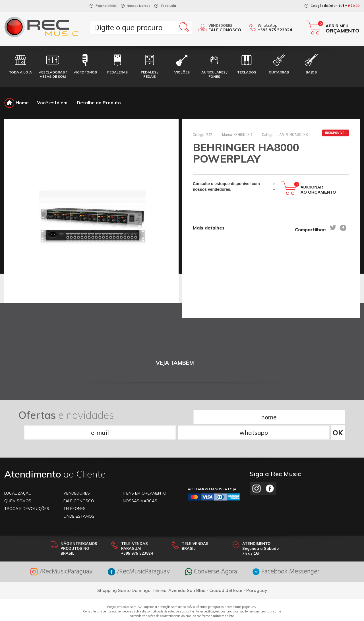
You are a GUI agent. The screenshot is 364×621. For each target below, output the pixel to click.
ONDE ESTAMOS (79, 500)
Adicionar (318, 190)
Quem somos (18, 485)
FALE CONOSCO (79, 485)
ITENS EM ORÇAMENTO (145, 477)
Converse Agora (213, 556)
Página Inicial (106, 6)
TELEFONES (75, 493)
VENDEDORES (77, 477)
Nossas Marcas (138, 6)
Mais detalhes (209, 228)
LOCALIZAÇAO (18, 477)
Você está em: (53, 103)
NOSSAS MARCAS (140, 485)
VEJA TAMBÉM (175, 363)
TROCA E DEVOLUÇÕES (27, 493)
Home (16, 103)
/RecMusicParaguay (56, 556)
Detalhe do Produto (99, 103)
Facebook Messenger (292, 556)
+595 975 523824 (275, 30)
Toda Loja (168, 6)
